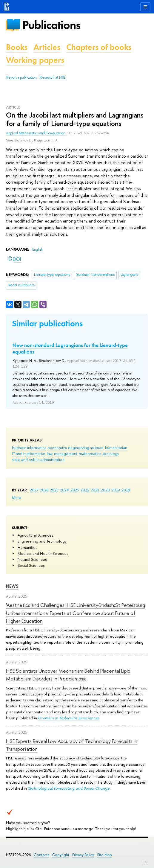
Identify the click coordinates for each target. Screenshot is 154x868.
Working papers (35, 60)
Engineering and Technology (42, 541)
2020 (105, 490)
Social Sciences (31, 565)
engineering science (86, 447)
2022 (85, 490)
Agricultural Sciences (35, 535)
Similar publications (47, 323)
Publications (51, 25)
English (38, 249)
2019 (116, 490)
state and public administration (38, 459)
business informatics (29, 447)
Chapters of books (99, 47)
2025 (54, 490)
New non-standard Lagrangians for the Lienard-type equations (70, 348)
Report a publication (21, 77)
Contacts (41, 855)
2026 (44, 490)
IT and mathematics (29, 453)
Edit (145, 862)
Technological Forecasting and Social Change (69, 788)
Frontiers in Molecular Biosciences (69, 718)
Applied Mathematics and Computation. (37, 133)
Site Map (104, 855)
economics (57, 447)
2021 (95, 490)
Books (17, 47)
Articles (47, 47)
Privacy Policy (83, 855)
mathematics (90, 453)
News (12, 586)
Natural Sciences (32, 559)
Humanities (27, 547)
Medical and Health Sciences (43, 553)
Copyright (61, 855)
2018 (126, 490)
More (17, 497)
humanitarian (116, 447)
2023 (75, 490)
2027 (34, 490)
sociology (111, 453)
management (66, 453)
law (50, 453)
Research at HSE (53, 77)
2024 (64, 490)
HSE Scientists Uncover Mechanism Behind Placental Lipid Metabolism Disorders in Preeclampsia (68, 675)
